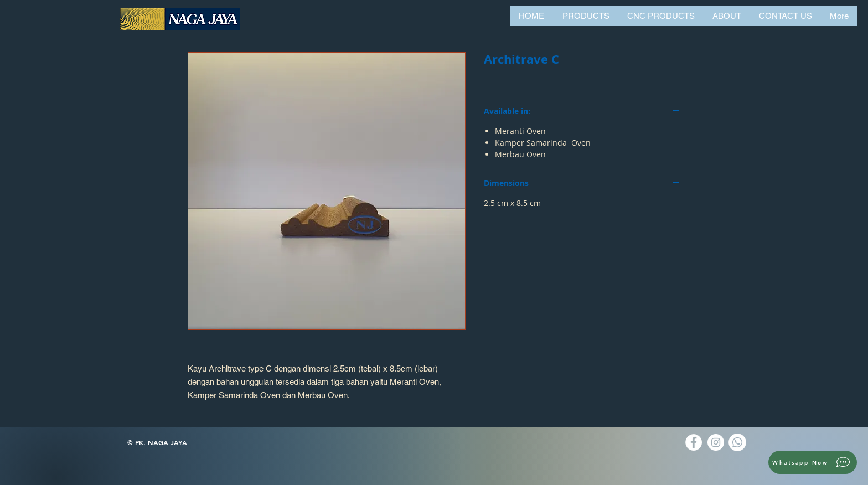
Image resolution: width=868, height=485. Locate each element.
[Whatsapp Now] (813, 462)
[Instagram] (716, 442)
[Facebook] (694, 442)
